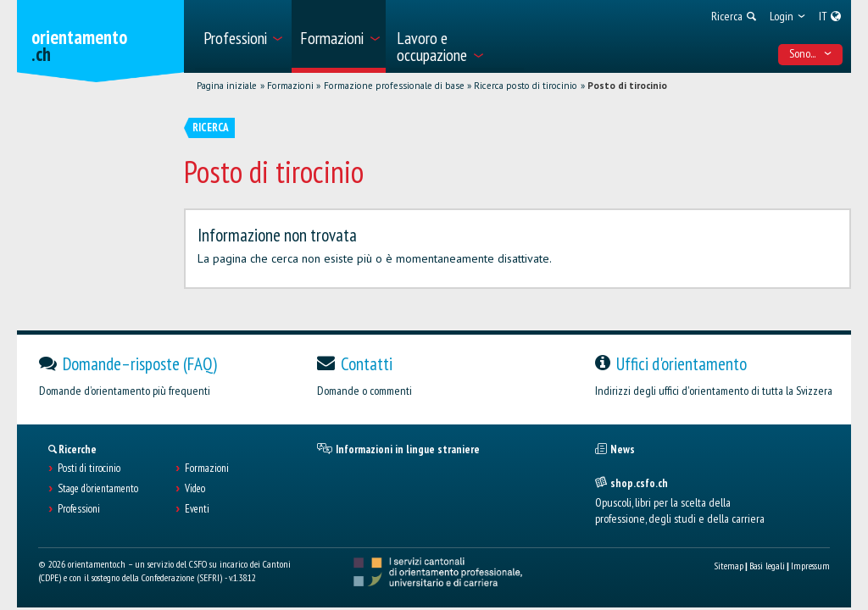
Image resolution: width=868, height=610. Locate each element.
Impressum (810, 566)
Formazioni (290, 86)
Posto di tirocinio (627, 86)
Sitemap (729, 566)
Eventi (197, 509)
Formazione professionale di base (394, 86)
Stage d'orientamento (98, 489)
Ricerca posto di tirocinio (526, 86)
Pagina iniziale (227, 86)
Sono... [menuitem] (811, 53)
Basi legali (767, 566)
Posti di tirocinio (89, 469)
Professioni (79, 509)
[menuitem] (242, 36)
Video (195, 489)
